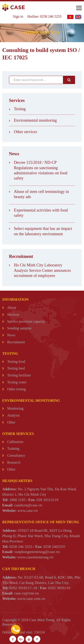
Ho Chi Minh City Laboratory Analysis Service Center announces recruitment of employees (42, 270)
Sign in (18, 16)
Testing (20, 109)
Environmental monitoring (35, 120)
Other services (25, 132)
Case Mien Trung (42, 620)
